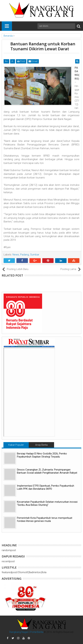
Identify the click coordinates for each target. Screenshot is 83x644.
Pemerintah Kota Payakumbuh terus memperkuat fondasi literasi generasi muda (45, 519)
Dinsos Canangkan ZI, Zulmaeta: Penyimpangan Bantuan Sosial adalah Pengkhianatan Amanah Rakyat (47, 471)
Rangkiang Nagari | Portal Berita (26, 632)
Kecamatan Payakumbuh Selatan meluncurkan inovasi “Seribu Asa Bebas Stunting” (47, 503)
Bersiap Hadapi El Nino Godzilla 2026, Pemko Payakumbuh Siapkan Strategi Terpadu (42, 455)
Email (33, 61)
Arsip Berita (41, 445)
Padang (25, 255)
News (16, 255)
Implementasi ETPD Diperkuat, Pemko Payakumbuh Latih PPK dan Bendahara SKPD (46, 487)
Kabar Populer (16, 445)
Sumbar (35, 255)
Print (21, 61)
